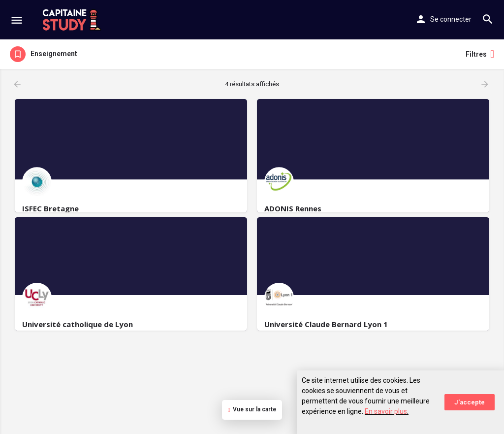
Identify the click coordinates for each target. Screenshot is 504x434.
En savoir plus (386, 411)
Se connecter (451, 19)
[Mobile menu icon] (17, 20)
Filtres (480, 54)
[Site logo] (73, 20)
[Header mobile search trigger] (488, 19)
